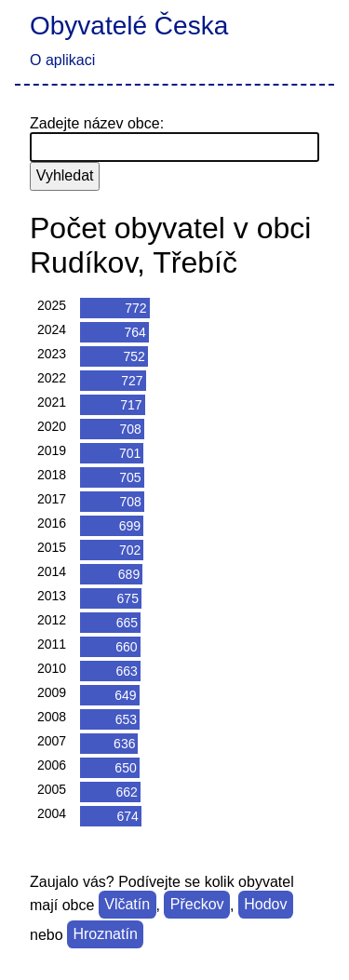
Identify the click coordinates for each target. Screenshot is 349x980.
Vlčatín (127, 905)
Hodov (265, 905)
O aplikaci (62, 60)
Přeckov (197, 905)
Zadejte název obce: (97, 123)
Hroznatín (105, 935)
